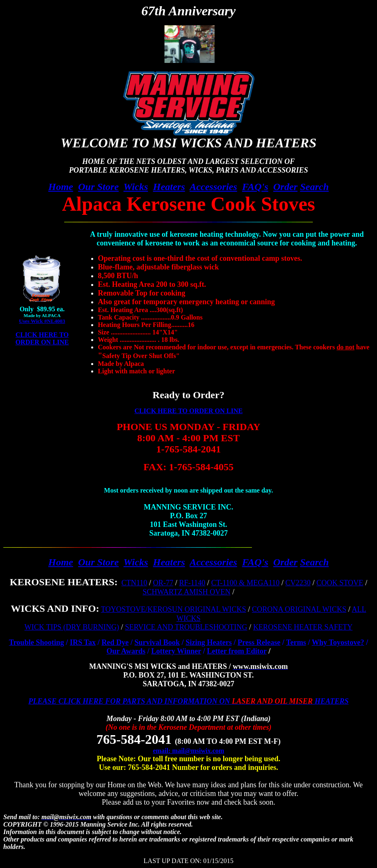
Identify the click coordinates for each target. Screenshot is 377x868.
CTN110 (134, 583)
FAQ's (255, 187)
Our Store (99, 187)
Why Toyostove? (338, 642)
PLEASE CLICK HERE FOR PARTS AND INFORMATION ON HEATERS (189, 701)
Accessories (214, 187)
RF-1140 (192, 583)
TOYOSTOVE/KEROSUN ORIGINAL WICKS (174, 609)
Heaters (169, 187)
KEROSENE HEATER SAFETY (303, 627)
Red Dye (115, 642)
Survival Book (157, 642)
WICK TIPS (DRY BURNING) (72, 627)
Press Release (259, 642)
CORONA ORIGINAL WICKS (299, 609)
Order (285, 187)
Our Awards (126, 651)
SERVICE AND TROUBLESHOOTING (186, 627)
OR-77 (163, 583)
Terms (296, 642)
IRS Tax (83, 642)
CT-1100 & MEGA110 (245, 583)
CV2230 (298, 583)
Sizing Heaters (209, 642)
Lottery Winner (176, 651)
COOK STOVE (340, 583)
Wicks (136, 187)
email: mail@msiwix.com (188, 751)
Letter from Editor (237, 651)
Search (314, 187)
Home (61, 187)
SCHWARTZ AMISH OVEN (186, 592)
